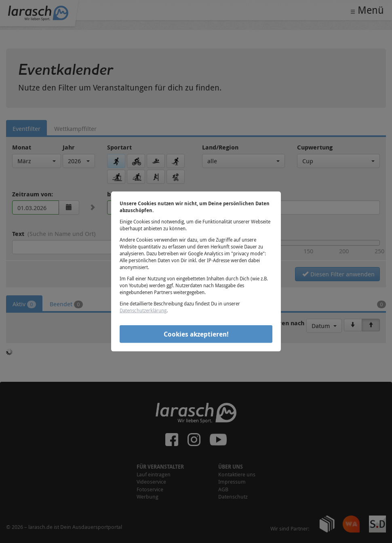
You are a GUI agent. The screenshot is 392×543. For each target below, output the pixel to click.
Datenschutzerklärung (143, 310)
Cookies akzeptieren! (196, 334)
